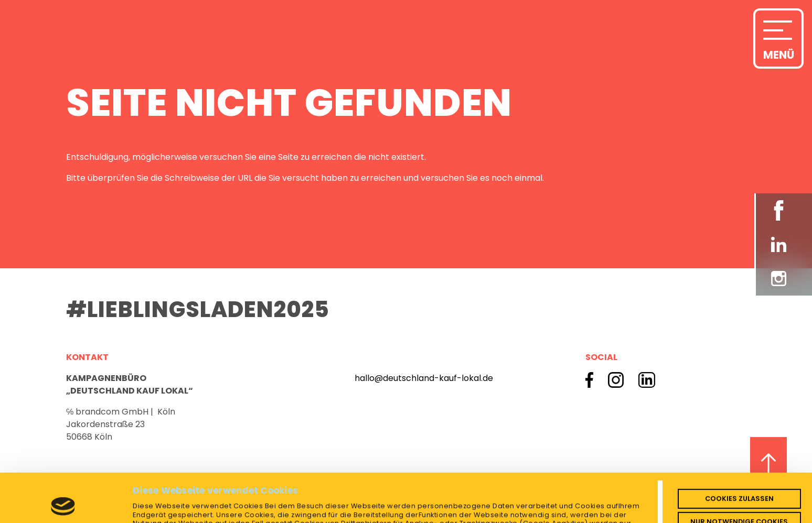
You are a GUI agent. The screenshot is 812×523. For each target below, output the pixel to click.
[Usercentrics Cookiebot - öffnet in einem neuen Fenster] (63, 507)
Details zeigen (163, 507)
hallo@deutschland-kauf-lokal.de (424, 378)
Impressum (302, 492)
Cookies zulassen (739, 450)
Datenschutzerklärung (228, 492)
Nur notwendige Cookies (739, 473)
